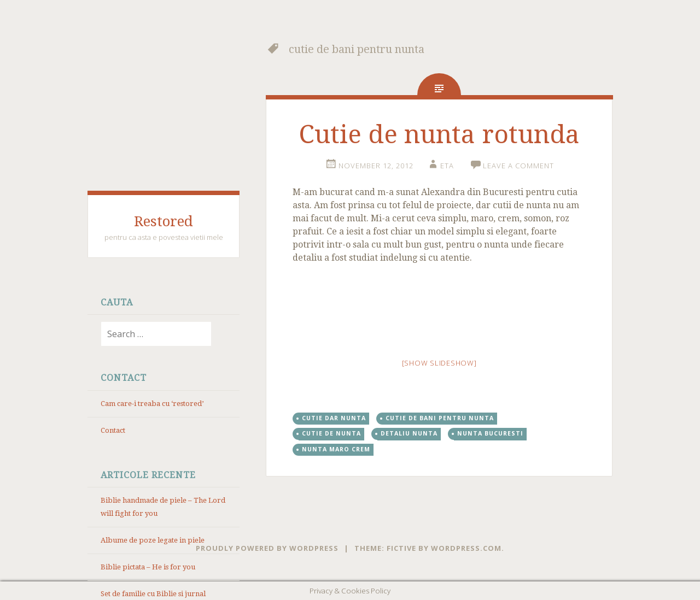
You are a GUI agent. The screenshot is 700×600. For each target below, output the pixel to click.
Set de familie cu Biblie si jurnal (153, 594)
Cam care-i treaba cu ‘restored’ (152, 404)
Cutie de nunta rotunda (439, 134)
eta (447, 166)
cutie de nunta (331, 433)
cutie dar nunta (334, 418)
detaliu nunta (409, 433)
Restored (164, 221)
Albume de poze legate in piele (153, 540)
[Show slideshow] (439, 363)
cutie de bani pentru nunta (440, 418)
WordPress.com (466, 548)
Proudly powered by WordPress (267, 548)
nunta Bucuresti (490, 433)
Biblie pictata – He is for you (148, 567)
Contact (113, 430)
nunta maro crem (336, 449)
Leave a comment (518, 166)
